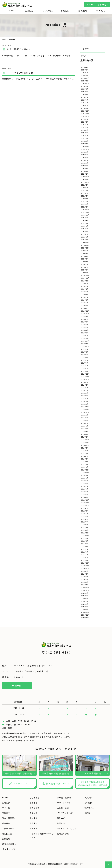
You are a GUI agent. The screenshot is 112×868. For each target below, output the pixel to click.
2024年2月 (85, 138)
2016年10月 (85, 379)
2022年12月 (85, 177)
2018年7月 (85, 322)
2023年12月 (85, 144)
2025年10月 (85, 84)
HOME (11, 11)
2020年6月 (85, 259)
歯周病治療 (35, 808)
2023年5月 (85, 163)
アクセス (7, 808)
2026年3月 (85, 70)
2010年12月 (85, 563)
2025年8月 (85, 89)
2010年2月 (85, 582)
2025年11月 (85, 81)
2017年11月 (85, 344)
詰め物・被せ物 (65, 798)
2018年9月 (85, 316)
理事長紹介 (8, 823)
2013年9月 (85, 475)
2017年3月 (85, 366)
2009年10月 (85, 590)
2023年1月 (85, 174)
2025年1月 (85, 108)
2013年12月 (85, 470)
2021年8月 (85, 221)
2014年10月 (85, 445)
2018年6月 (85, 325)
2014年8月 (85, 451)
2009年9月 (85, 593)
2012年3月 (85, 525)
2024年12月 (85, 111)
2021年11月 (85, 212)
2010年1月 (85, 585)
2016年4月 (85, 396)
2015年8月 (85, 418)
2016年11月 (85, 377)
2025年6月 (85, 95)
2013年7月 (85, 481)
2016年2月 (85, 401)
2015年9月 (85, 415)
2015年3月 (85, 432)
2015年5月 (85, 426)
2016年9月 (85, 382)
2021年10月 (85, 215)
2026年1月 (85, 75)
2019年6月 (85, 292)
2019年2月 (85, 303)
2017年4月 (85, 363)
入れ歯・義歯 (64, 808)
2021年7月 (85, 223)
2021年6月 (85, 226)
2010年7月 (85, 574)
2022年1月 (85, 207)
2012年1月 (85, 530)
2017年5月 (85, 360)
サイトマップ (9, 849)
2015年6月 (85, 423)
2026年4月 (85, 67)
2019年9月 (85, 284)
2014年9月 (85, 448)
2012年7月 (85, 514)
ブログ (83, 56)
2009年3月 (85, 604)
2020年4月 (85, 264)
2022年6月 (85, 193)
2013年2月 (85, 495)
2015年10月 (85, 412)
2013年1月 (85, 497)
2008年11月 (85, 615)
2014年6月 (85, 456)
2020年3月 (85, 267)
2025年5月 (85, 97)
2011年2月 (85, 558)
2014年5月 (85, 459)
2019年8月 (85, 286)
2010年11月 (85, 566)
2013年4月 (85, 489)
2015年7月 (85, 421)
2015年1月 (85, 437)
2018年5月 (85, 327)
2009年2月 (85, 607)
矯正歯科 (34, 829)
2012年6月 (85, 516)
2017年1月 (85, 371)
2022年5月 (85, 196)
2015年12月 (85, 407)
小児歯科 (34, 823)
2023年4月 (85, 166)
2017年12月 (85, 341)
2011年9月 (85, 538)
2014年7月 (85, 453)
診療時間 (7, 813)
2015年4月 (85, 429)
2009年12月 (85, 588)
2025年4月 (85, 100)
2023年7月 (85, 158)
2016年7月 (85, 388)
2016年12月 (85, 374)
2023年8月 (85, 155)
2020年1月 (85, 273)
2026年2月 (85, 73)
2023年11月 (85, 147)
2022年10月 (85, 182)
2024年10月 (85, 116)
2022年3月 (85, 201)
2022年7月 (85, 190)
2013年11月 (85, 473)
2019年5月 (85, 295)
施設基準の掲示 (10, 844)
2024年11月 (85, 114)
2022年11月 (85, 180)
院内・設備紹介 (10, 818)
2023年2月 (85, 171)
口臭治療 (34, 813)
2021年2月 (85, 237)
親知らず (62, 818)
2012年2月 (85, 527)
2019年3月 (85, 300)
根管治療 (34, 803)
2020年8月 (85, 254)
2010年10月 (85, 568)
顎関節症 (62, 823)
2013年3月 (85, 492)
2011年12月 (85, 533)
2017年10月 (85, 347)
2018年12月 (85, 308)
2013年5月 (85, 486)
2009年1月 (85, 610)
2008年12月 (85, 612)
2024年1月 (85, 141)
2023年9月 (85, 152)
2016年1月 (85, 404)
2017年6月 (85, 358)
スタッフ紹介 (47, 11)
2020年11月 (85, 245)
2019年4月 (85, 297)
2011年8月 (85, 541)
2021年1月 (85, 240)
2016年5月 (85, 393)
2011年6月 (85, 547)
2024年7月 (85, 125)
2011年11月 (85, 536)
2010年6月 (85, 577)
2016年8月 (85, 385)
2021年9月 (85, 218)
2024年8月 (85, 122)
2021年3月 (85, 234)
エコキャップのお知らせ (20, 73)
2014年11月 (85, 443)
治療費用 (83, 11)
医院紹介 (29, 11)
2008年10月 (85, 618)
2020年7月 (85, 256)
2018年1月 (85, 338)
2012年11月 (85, 503)
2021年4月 (85, 232)
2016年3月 (85, 399)
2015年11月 (85, 410)
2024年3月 (85, 136)
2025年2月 (85, 106)
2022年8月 (85, 188)
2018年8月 (85, 319)
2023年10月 (85, 149)
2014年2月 (85, 464)
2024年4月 (85, 133)
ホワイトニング (65, 803)
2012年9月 (85, 508)
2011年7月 (85, 544)
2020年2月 (85, 270)
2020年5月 (85, 262)
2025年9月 (85, 86)
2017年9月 (85, 349)
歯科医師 (89, 803)
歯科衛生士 (90, 808)
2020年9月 (85, 251)
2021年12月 (85, 210)
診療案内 (65, 11)
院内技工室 (8, 834)
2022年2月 (85, 204)
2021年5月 (85, 229)
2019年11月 (85, 278)
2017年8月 (85, 352)
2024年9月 (85, 119)
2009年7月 (85, 599)
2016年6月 (85, 390)
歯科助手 (89, 813)
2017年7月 (85, 355)
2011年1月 (85, 560)
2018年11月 (85, 311)
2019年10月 (85, 281)
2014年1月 (85, 467)
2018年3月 (85, 333)
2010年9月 (85, 571)
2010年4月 (85, 579)
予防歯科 (34, 818)
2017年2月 (85, 369)
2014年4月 (85, 462)
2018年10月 (85, 314)
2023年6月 (85, 160)
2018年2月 (85, 336)
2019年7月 (85, 289)
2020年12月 (85, 243)
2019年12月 (85, 275)
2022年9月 (85, 185)
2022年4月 (85, 199)
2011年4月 (85, 552)
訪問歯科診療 (64, 834)
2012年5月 (85, 519)
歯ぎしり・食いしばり (68, 829)
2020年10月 (85, 248)
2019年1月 (85, 306)
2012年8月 (85, 511)
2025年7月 (85, 92)
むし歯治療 (35, 798)
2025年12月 (85, 78)
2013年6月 (85, 484)
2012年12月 (85, 500)
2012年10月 (85, 506)
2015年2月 (85, 434)
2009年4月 (85, 601)
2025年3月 (85, 103)
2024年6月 (85, 127)
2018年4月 (85, 330)
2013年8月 (85, 478)
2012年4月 (85, 522)
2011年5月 (85, 549)
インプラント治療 (66, 813)
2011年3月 (85, 555)
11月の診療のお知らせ (19, 49)
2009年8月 (85, 596)
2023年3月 (85, 169)
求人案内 (101, 11)
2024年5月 (85, 130)
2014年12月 (85, 440)
